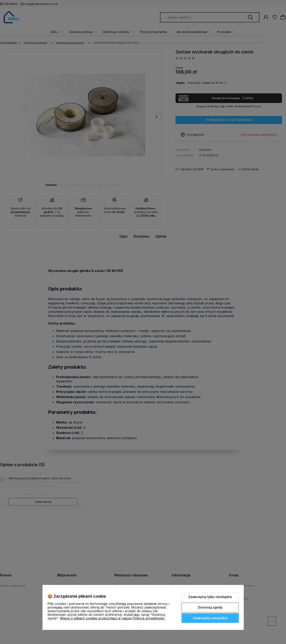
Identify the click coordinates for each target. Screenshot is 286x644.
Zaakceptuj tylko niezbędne (210, 597)
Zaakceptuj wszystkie (210, 618)
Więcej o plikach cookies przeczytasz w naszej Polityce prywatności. (113, 618)
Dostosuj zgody (210, 607)
